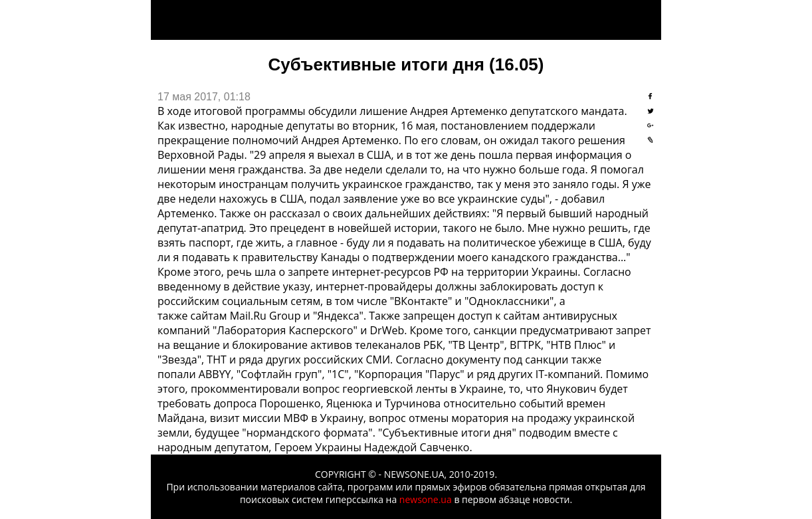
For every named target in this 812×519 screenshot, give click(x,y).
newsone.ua (426, 499)
